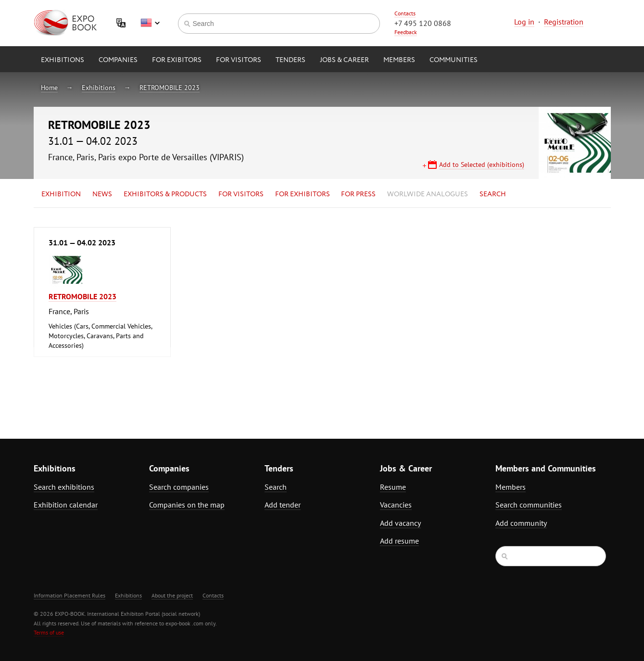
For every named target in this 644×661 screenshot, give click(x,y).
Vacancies (396, 505)
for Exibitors (177, 60)
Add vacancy (400, 523)
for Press (358, 194)
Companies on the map (187, 505)
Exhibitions (63, 60)
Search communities (529, 505)
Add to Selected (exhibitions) (482, 165)
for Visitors (239, 60)
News (102, 194)
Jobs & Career (344, 60)
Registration (564, 22)
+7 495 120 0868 (423, 23)
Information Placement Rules (69, 595)
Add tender (283, 505)
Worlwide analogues (428, 194)
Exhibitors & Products (165, 194)
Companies (118, 60)
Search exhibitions (64, 487)
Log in (524, 22)
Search (493, 194)
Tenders (290, 60)
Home (49, 88)
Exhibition (61, 194)
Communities (454, 60)
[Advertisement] (527, 311)
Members (399, 60)
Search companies (179, 487)
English (150, 23)
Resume (393, 487)
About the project (172, 595)
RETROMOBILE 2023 (170, 88)
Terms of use (49, 632)
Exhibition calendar (66, 505)
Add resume (399, 541)
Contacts (405, 13)
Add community (521, 523)
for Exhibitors (303, 194)
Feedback (406, 32)
